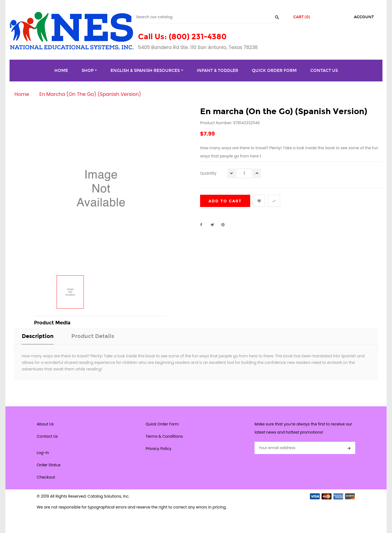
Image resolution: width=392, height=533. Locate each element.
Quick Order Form (162, 424)
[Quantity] (244, 173)
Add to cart (225, 201)
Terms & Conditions (164, 436)
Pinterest (225, 225)
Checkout (46, 477)
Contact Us (47, 436)
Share (204, 225)
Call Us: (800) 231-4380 (182, 37)
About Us (45, 424)
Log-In (43, 453)
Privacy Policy (159, 449)
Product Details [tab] (93, 336)
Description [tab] (38, 336)
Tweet (215, 225)
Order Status (49, 465)
